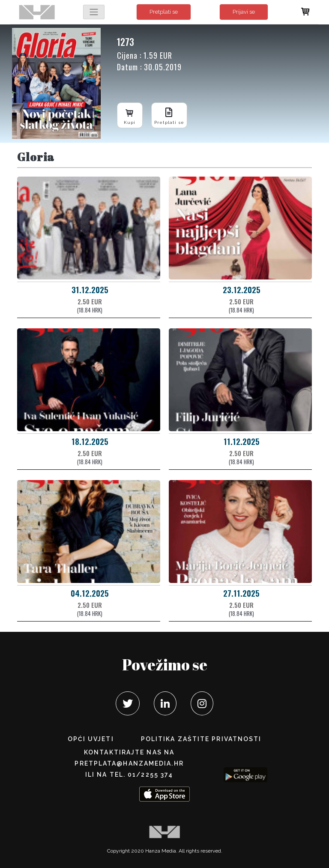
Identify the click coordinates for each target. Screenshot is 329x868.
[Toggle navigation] (94, 12)
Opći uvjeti (91, 739)
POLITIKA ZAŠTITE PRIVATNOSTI (201, 739)
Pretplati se (164, 12)
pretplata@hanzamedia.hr (129, 763)
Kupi (130, 115)
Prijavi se (244, 12)
